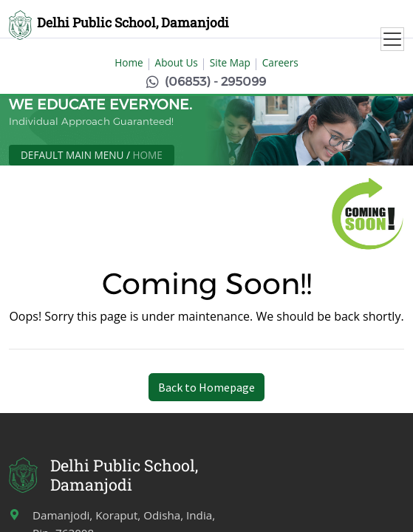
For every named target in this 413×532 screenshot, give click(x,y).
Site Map (230, 62)
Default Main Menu (72, 155)
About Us (177, 62)
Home (129, 62)
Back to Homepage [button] (206, 387)
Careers (280, 62)
